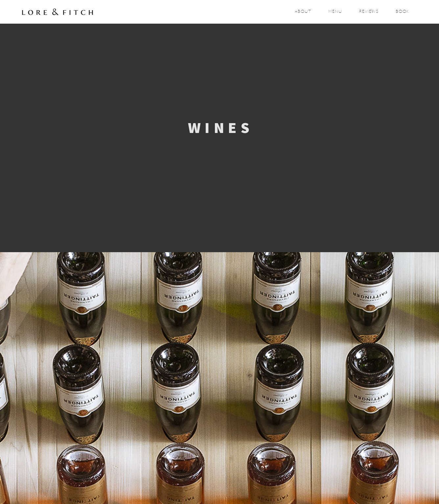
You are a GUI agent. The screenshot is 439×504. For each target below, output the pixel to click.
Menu (335, 12)
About (303, 12)
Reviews (369, 12)
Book (402, 12)
